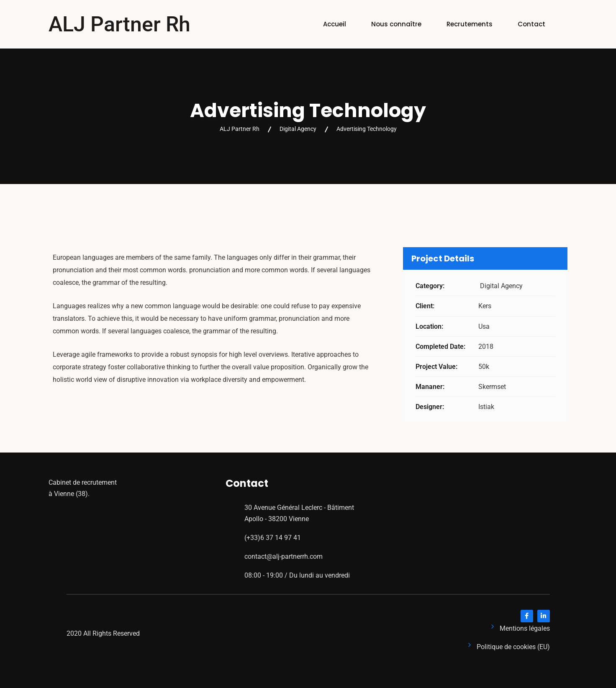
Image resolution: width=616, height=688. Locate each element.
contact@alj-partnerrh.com (284, 556)
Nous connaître (396, 24)
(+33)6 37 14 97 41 (273, 538)
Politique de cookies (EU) (513, 647)
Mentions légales (525, 628)
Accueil (335, 24)
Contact (531, 24)
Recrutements (470, 24)
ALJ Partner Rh (119, 24)
